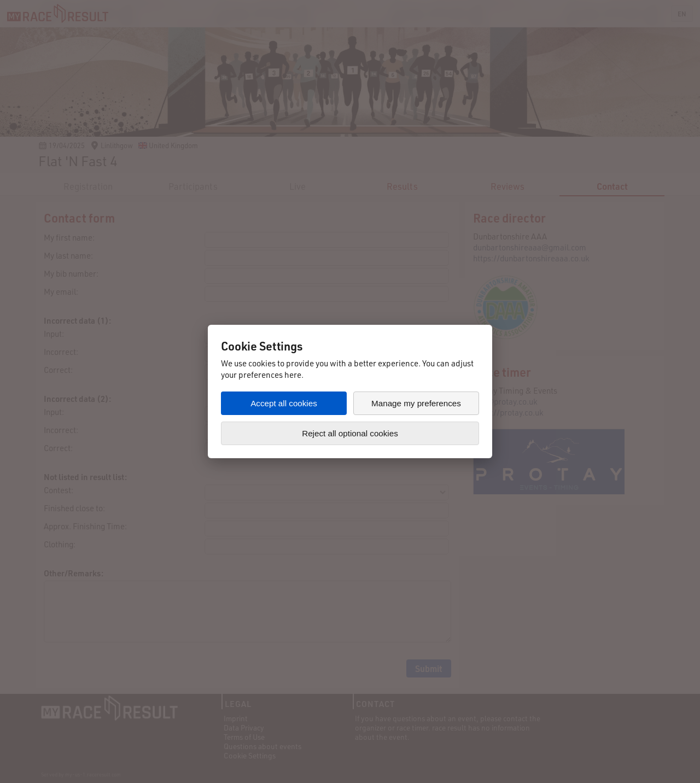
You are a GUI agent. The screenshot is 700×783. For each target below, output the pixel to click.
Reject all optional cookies (350, 433)
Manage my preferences (416, 403)
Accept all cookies (284, 403)
